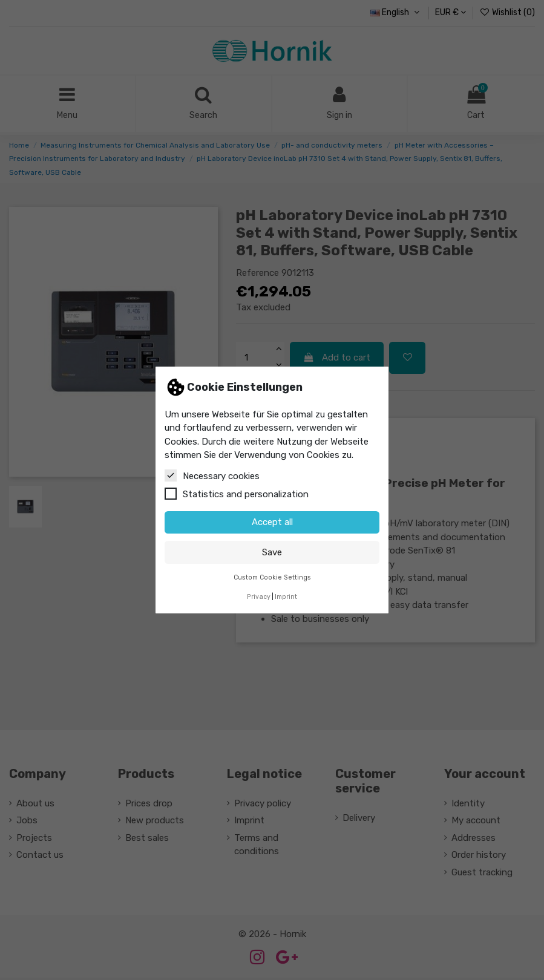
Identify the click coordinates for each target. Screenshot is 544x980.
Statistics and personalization (237, 494)
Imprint (286, 597)
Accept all (272, 522)
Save (272, 552)
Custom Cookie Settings (272, 577)
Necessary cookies (212, 475)
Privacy (259, 597)
